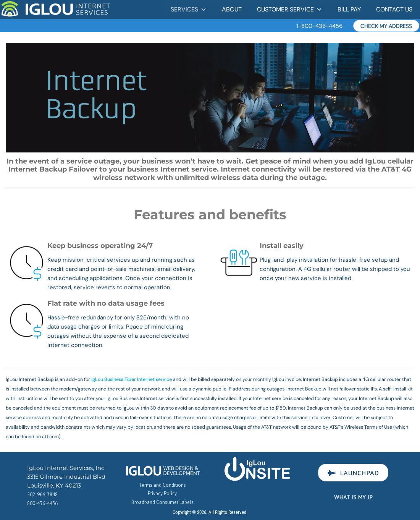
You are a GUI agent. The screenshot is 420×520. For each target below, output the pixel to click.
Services (189, 9)
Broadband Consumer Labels (162, 502)
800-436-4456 (42, 503)
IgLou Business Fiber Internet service (132, 379)
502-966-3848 (42, 495)
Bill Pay (349, 9)
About (232, 9)
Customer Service (290, 9)
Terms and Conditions (162, 485)
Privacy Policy (162, 493)
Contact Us (394, 9)
